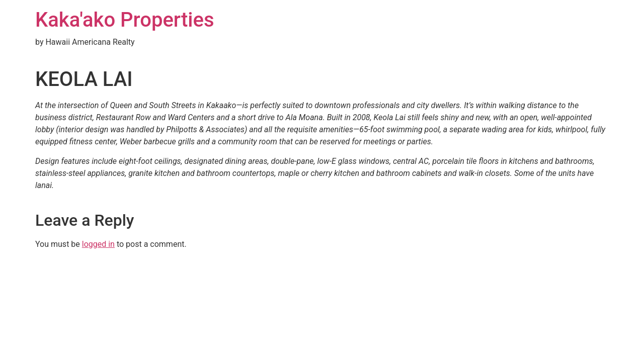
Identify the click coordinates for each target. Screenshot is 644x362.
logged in (98, 244)
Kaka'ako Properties (125, 20)
